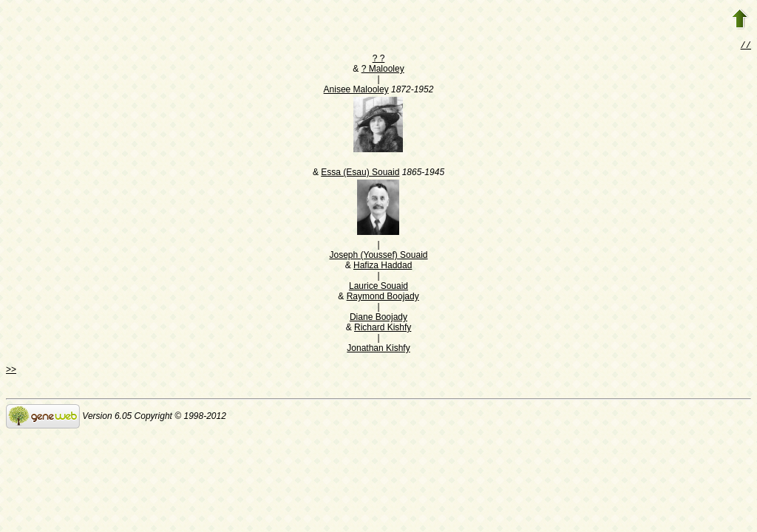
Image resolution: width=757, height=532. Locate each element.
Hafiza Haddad (383, 267)
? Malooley (383, 70)
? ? (379, 60)
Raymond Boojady (383, 298)
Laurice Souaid (378, 287)
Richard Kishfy (383, 329)
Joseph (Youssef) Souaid (379, 256)
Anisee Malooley (356, 91)
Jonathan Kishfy (378, 349)
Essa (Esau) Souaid (360, 174)
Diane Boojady (378, 318)
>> (11, 371)
